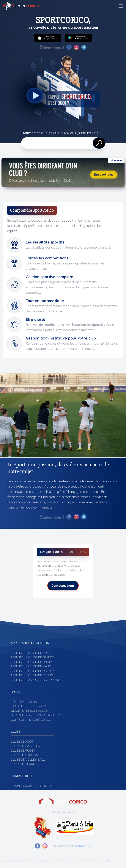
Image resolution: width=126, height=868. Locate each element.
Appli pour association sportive (36, 680)
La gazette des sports (29, 706)
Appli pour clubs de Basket (32, 657)
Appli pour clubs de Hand (31, 666)
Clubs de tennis (23, 764)
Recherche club (24, 702)
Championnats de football (32, 786)
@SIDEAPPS (83, 846)
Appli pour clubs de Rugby (32, 662)
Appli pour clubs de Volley (32, 671)
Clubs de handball (26, 755)
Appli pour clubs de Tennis (32, 675)
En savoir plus (104, 175)
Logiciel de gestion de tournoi (36, 715)
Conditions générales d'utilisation (49, 861)
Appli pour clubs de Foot (31, 653)
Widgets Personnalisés (29, 711)
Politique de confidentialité (92, 861)
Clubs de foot (22, 742)
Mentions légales (14, 861)
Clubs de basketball (27, 746)
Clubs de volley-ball (28, 760)
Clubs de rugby (23, 751)
